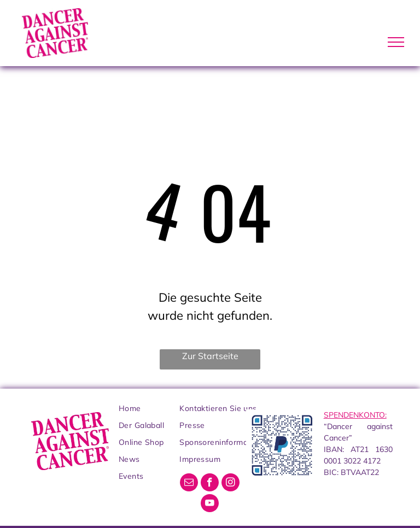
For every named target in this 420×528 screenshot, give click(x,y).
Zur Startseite (210, 356)
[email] (189, 484)
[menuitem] (163, 409)
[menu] (396, 42)
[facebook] (210, 484)
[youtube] (210, 504)
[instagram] (231, 484)
